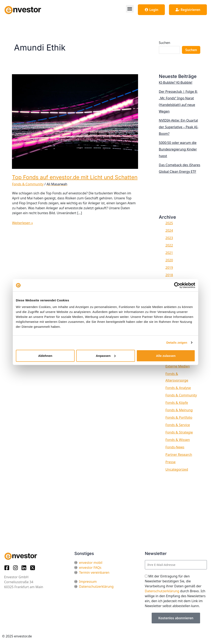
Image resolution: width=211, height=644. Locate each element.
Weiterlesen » (22, 223)
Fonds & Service (178, 425)
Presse (171, 462)
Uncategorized (177, 469)
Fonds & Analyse (178, 388)
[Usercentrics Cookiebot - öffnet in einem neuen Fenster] (177, 285)
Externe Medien (178, 366)
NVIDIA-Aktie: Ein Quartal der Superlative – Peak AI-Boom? (179, 127)
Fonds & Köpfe (177, 403)
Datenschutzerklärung (162, 591)
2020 (169, 260)
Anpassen (106, 355)
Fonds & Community (28, 184)
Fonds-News (175, 447)
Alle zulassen (166, 355)
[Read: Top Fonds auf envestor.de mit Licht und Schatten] (75, 121)
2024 (169, 230)
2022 (169, 245)
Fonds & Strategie (179, 432)
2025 (169, 223)
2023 (169, 238)
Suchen (165, 43)
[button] (130, 9)
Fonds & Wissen (178, 440)
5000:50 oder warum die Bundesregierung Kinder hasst (178, 149)
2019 (169, 268)
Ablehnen (45, 355)
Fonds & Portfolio (179, 417)
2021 (169, 253)
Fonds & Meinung (179, 410)
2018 (169, 275)
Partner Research (179, 455)
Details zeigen (177, 343)
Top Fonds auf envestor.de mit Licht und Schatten (75, 177)
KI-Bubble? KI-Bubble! (176, 82)
